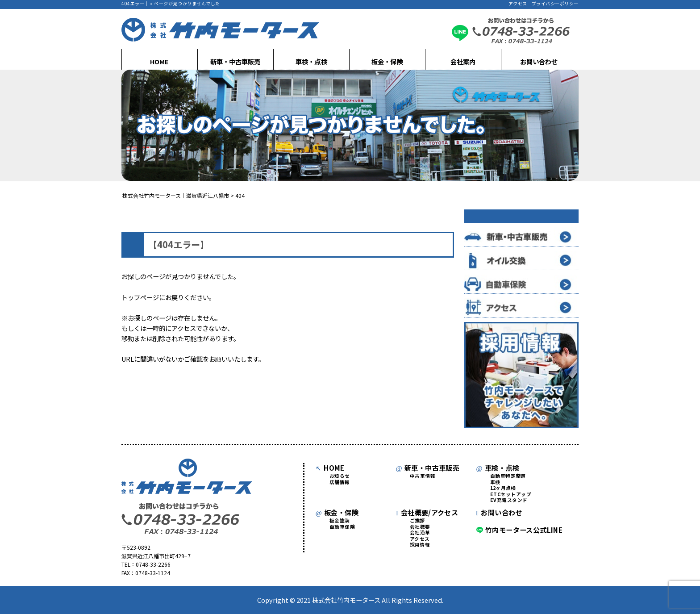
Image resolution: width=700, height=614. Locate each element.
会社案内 (463, 61)
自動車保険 (342, 527)
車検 (495, 482)
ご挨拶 (417, 521)
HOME (159, 61)
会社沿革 (420, 533)
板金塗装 (340, 521)
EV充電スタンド (509, 500)
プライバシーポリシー (555, 3)
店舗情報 (340, 482)
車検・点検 (311, 61)
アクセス (518, 3)
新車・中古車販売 (235, 61)
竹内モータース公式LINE (520, 530)
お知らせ (340, 476)
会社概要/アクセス (427, 512)
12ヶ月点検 (503, 488)
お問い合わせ (539, 61)
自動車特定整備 (508, 476)
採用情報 (420, 545)
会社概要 (420, 527)
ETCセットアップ (511, 495)
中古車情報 (423, 476)
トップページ (140, 297)
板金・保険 (387, 61)
